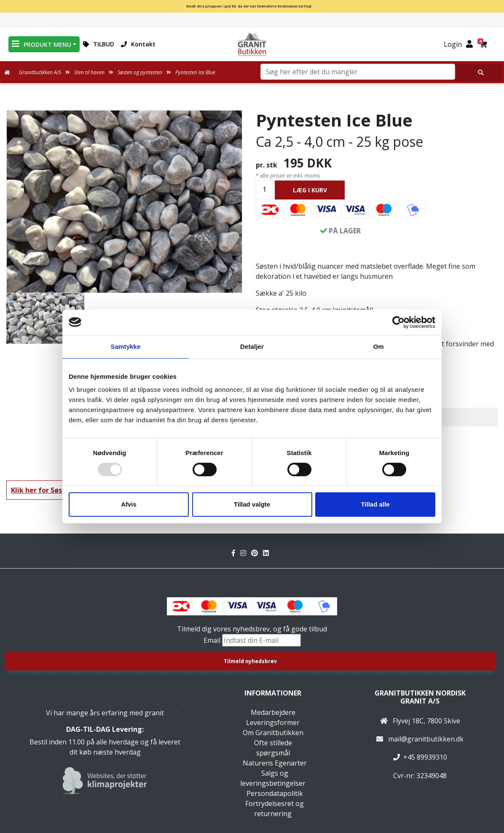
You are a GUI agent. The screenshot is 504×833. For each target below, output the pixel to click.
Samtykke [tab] (126, 346)
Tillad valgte (252, 504)
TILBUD (99, 44)
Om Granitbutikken (273, 733)
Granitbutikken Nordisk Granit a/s (420, 697)
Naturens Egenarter (275, 763)
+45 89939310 (425, 757)
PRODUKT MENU (42, 44)
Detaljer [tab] (252, 346)
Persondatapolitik (275, 793)
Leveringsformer (273, 722)
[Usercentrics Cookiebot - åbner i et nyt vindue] (398, 322)
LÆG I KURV (310, 190)
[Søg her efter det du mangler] (479, 72)
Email (213, 640)
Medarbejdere (273, 712)
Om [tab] (378, 346)
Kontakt (138, 44)
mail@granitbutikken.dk (426, 739)
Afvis (129, 504)
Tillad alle (375, 504)
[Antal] (264, 190)
